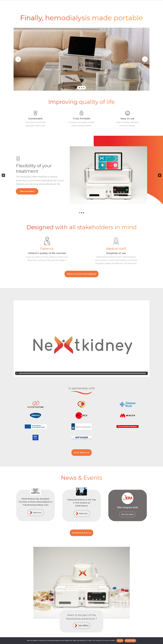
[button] (18, 59)
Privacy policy (130, 641)
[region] (81, 59)
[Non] (160, 641)
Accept (120, 641)
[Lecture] (17, 373)
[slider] (82, 373)
